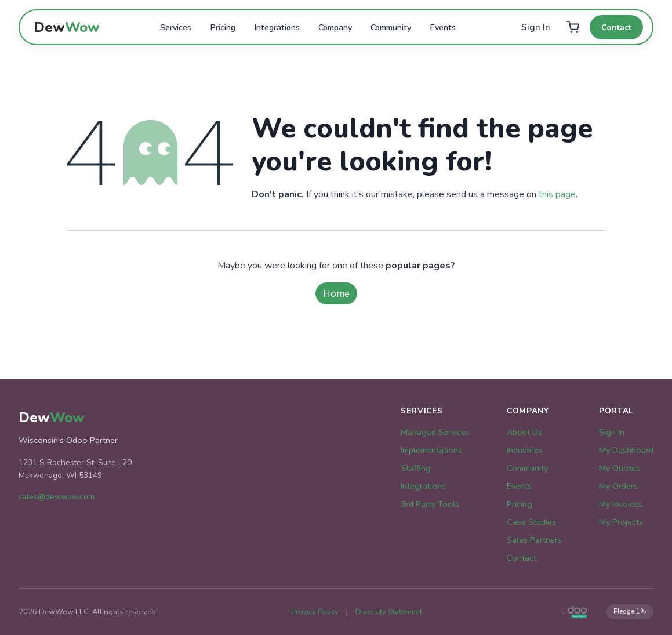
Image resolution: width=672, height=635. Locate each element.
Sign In (536, 27)
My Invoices (621, 504)
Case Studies (531, 522)
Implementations (431, 450)
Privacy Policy (315, 612)
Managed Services (435, 432)
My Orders (618, 486)
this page (557, 194)
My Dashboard (626, 450)
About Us (524, 432)
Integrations (277, 27)
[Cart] (573, 27)
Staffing (416, 468)
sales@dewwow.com (57, 497)
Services (176, 27)
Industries (525, 450)
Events (443, 27)
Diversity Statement (389, 612)
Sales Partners (534, 540)
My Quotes (620, 468)
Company (335, 27)
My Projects (621, 522)
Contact (616, 27)
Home (336, 293)
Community (391, 27)
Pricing (223, 27)
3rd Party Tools (430, 504)
